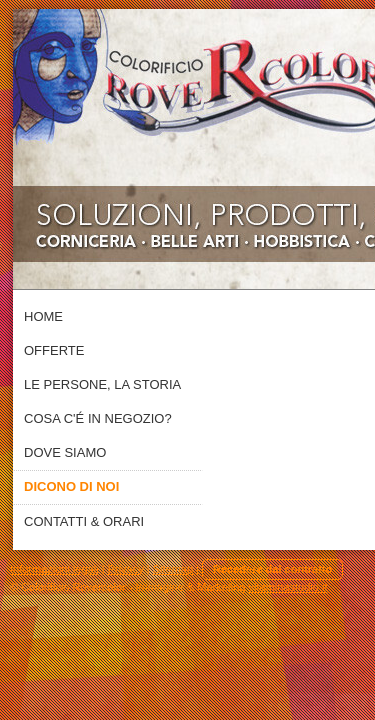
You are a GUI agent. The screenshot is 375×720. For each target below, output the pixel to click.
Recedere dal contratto (272, 569)
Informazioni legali (54, 569)
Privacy (126, 569)
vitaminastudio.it (288, 587)
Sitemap (173, 569)
